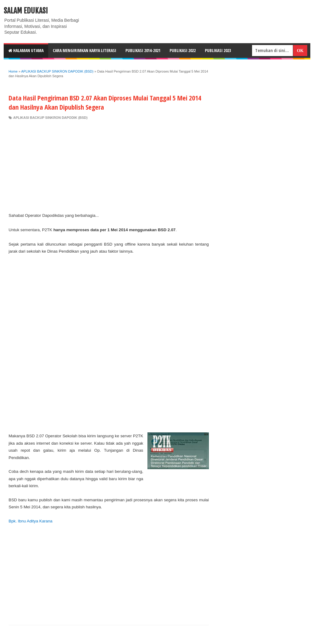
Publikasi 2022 (183, 50)
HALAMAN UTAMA (26, 50)
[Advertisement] (109, 166)
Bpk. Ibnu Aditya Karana (31, 521)
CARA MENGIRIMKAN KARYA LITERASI (84, 50)
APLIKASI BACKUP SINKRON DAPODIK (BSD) (50, 118)
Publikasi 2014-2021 (143, 50)
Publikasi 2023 (218, 50)
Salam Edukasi (26, 11)
